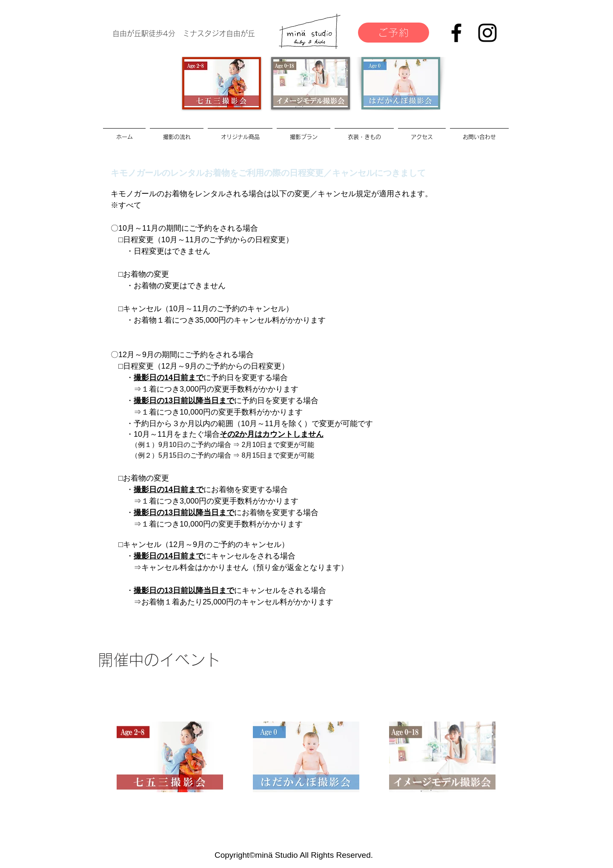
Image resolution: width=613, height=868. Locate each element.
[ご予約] (394, 33)
